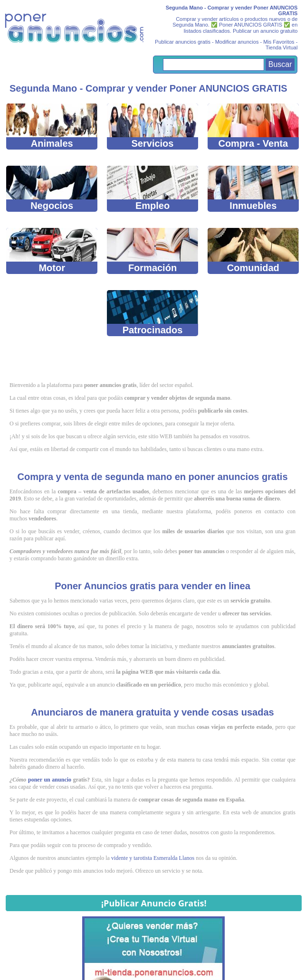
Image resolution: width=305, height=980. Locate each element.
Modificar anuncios (237, 42)
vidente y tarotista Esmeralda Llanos (153, 858)
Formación (153, 250)
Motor (52, 250)
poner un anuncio (50, 780)
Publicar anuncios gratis (183, 42)
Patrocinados (153, 313)
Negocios (52, 188)
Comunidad (253, 250)
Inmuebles (253, 188)
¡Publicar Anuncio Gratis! (154, 903)
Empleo (153, 188)
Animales (52, 126)
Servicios (153, 126)
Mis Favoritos (279, 42)
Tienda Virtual (281, 47)
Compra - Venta (253, 126)
